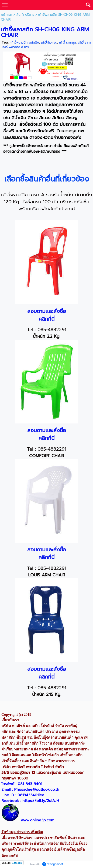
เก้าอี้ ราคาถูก (67, 43)
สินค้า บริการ (25, 15)
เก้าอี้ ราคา (84, 43)
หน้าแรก (7, 15)
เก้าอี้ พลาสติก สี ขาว (15, 47)
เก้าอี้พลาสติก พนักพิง (25, 43)
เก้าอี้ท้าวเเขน (49, 43)
